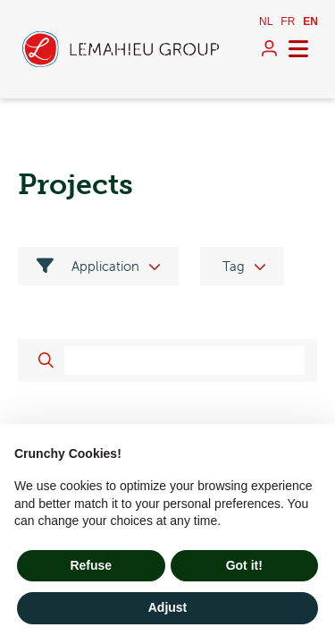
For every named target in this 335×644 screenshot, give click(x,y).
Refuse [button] (91, 565)
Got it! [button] (244, 565)
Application (88, 266)
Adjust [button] (168, 607)
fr (288, 21)
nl (266, 21)
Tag (234, 266)
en (310, 21)
